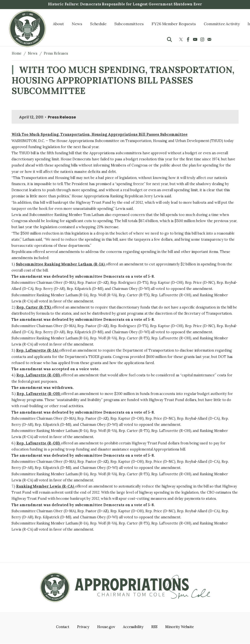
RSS (154, 627)
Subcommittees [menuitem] (129, 24)
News (33, 53)
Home (17, 53)
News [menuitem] (77, 24)
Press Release (62, 117)
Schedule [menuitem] (98, 24)
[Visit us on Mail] (210, 39)
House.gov (106, 627)
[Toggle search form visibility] (169, 39)
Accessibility (133, 627)
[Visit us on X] (182, 39)
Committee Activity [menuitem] (222, 24)
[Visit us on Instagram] (203, 39)
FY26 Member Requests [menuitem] (174, 24)
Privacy (83, 627)
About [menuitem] (58, 24)
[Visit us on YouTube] (196, 39)
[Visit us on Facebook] (189, 39)
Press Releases (56, 53)
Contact (63, 627)
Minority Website (180, 627)
